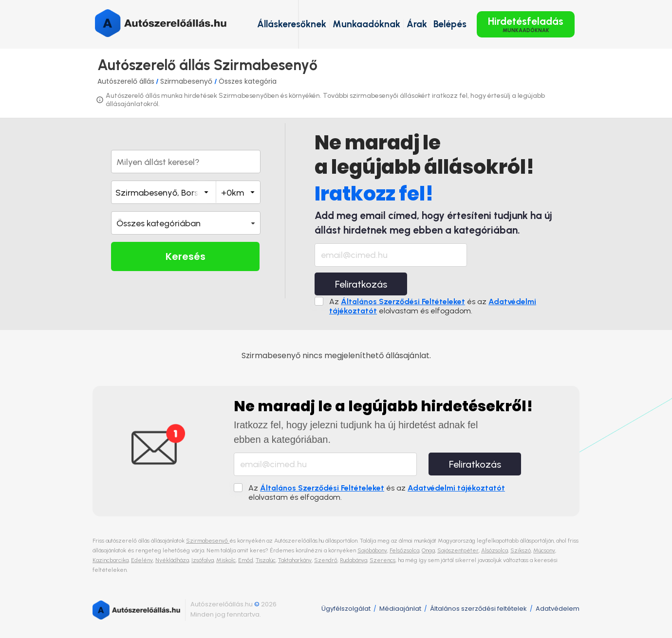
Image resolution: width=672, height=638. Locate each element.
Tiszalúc (266, 560)
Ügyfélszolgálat (346, 609)
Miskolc (226, 560)
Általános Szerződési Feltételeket (403, 301)
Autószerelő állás (126, 81)
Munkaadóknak (366, 24)
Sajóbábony (372, 550)
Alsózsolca (495, 550)
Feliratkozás (361, 284)
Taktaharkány (295, 560)
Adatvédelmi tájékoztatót (456, 488)
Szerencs (383, 560)
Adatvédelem (558, 609)
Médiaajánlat (400, 609)
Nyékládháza (172, 560)
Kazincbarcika (111, 560)
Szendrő (326, 560)
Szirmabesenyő (187, 81)
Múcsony (544, 550)
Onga (428, 550)
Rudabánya (354, 560)
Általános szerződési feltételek (478, 609)
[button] (186, 223)
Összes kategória (248, 81)
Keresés (186, 256)
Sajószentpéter (458, 550)
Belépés (450, 24)
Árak (417, 24)
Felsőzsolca (404, 550)
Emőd (246, 560)
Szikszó (521, 550)
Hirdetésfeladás (526, 24)
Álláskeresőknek (292, 24)
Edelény (142, 560)
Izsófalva (203, 560)
